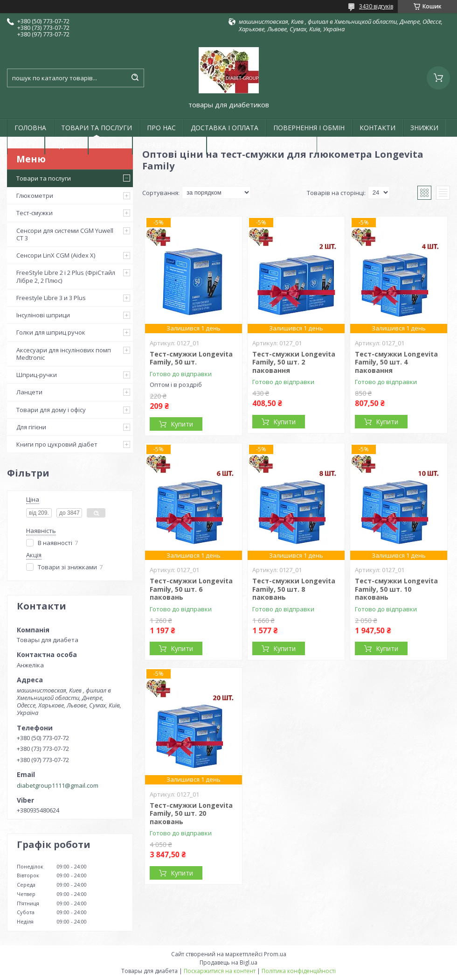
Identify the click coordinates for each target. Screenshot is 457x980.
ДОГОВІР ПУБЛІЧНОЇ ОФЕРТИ (262, 145)
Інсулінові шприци (43, 315)
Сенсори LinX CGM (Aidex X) (56, 255)
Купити (182, 424)
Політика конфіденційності (299, 971)
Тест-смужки (35, 213)
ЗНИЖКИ (424, 128)
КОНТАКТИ (377, 128)
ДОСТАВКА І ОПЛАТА (225, 128)
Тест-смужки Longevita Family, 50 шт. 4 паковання (396, 362)
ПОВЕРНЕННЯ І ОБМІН (309, 128)
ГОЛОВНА (30, 128)
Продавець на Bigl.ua (228, 962)
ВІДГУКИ (66, 145)
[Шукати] (135, 78)
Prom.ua (275, 954)
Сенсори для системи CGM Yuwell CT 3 (65, 234)
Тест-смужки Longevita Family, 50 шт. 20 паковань (191, 813)
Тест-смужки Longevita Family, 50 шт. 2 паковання (294, 362)
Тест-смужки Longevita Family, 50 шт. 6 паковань (191, 589)
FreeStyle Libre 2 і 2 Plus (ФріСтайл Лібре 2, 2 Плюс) (66, 276)
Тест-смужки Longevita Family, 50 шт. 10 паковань (396, 589)
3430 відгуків (376, 6)
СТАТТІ (26, 145)
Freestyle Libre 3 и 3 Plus (51, 298)
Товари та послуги (44, 178)
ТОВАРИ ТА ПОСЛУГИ (97, 128)
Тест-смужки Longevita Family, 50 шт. (191, 358)
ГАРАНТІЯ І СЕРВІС (170, 145)
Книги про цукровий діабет (57, 444)
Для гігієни (31, 427)
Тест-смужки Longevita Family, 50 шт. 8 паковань (294, 589)
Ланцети (29, 392)
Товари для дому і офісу (51, 410)
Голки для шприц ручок (51, 332)
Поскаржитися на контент (220, 971)
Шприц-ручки (37, 375)
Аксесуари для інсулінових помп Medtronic (64, 354)
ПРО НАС (161, 128)
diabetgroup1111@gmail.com (58, 785)
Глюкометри (35, 196)
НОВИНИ (110, 145)
